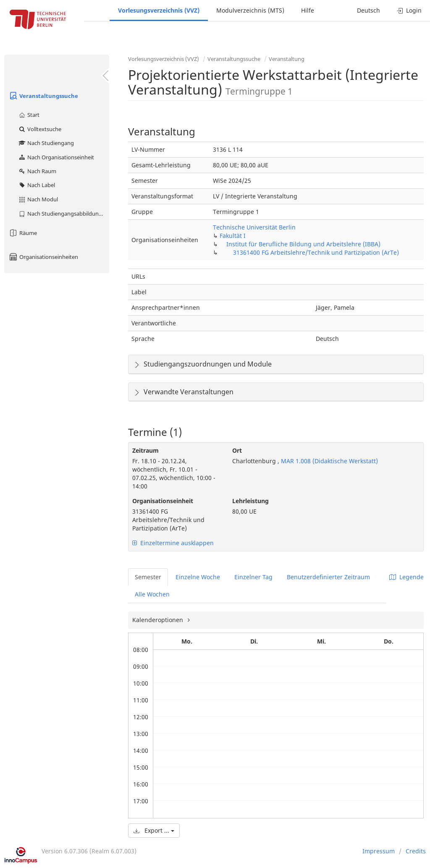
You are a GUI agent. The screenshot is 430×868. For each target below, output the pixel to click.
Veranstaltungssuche (43, 96)
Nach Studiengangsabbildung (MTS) (64, 214)
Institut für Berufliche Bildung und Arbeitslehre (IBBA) (303, 244)
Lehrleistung (250, 501)
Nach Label (37, 185)
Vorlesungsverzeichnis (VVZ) (159, 10)
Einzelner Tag (253, 577)
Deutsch (368, 10)
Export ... (154, 830)
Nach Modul (38, 199)
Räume (23, 233)
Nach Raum (37, 171)
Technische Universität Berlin (254, 227)
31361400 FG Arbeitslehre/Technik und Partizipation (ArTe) (316, 252)
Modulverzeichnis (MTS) (250, 10)
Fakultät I (233, 236)
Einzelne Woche (198, 577)
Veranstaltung (287, 59)
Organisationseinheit (163, 501)
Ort (237, 450)
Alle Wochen (152, 594)
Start (29, 115)
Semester (148, 577)
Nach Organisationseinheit (56, 157)
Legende (406, 577)
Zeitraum (146, 450)
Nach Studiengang (46, 143)
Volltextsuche (40, 129)
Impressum (379, 851)
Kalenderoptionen (159, 620)
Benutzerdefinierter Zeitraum (328, 577)
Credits (416, 851)
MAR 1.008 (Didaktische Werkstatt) (329, 461)
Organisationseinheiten (43, 257)
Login (409, 10)
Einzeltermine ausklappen (173, 543)
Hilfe (308, 10)
